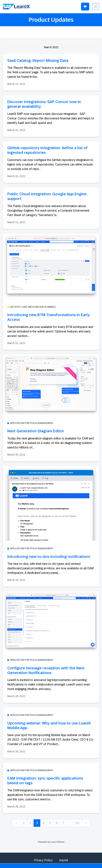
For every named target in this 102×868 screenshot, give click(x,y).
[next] (86, 823)
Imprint (64, 860)
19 (77, 823)
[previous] (16, 823)
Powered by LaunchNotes (51, 842)
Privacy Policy (43, 860)
